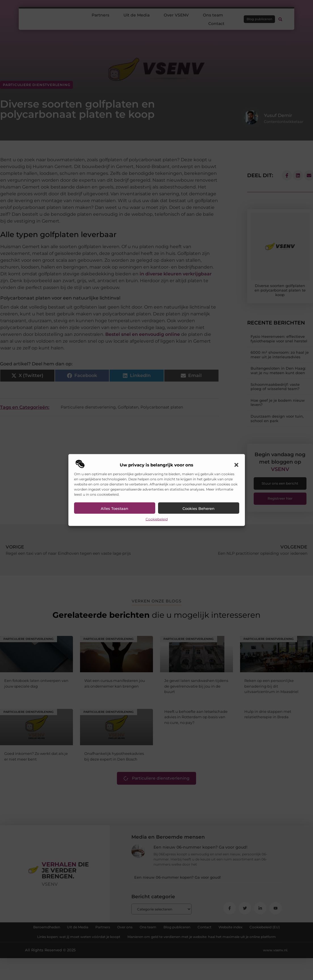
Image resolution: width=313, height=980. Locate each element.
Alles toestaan (115, 508)
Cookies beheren (198, 508)
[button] (236, 465)
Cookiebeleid (157, 519)
